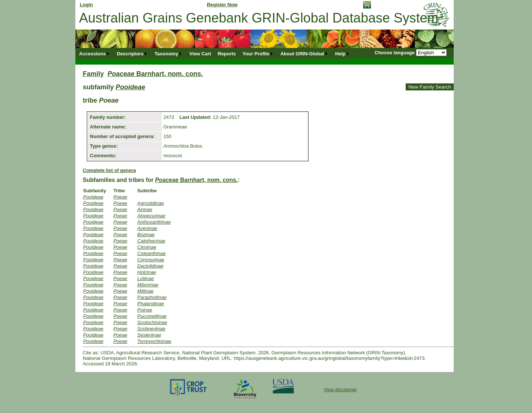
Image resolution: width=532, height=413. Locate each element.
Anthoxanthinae (154, 222)
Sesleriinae (149, 335)
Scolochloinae (152, 322)
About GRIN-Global (302, 54)
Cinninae (147, 247)
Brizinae (146, 235)
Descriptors (130, 54)
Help (340, 54)
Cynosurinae (151, 260)
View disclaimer (340, 390)
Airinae (145, 209)
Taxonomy (166, 54)
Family (93, 74)
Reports (227, 54)
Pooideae (130, 87)
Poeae (120, 197)
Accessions (92, 54)
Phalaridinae (151, 304)
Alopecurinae (151, 216)
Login (86, 5)
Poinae (145, 310)
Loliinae (146, 278)
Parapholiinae (152, 297)
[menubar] (214, 54)
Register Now (222, 5)
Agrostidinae (151, 203)
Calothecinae (151, 241)
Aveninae (147, 228)
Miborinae (148, 285)
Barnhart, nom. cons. (155, 74)
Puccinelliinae (152, 316)
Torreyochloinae (154, 341)
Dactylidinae (151, 266)
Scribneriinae (151, 329)
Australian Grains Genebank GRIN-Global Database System (259, 18)
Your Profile (256, 54)
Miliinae (146, 291)
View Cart (200, 54)
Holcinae (147, 272)
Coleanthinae (152, 253)
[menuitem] (95, 54)
